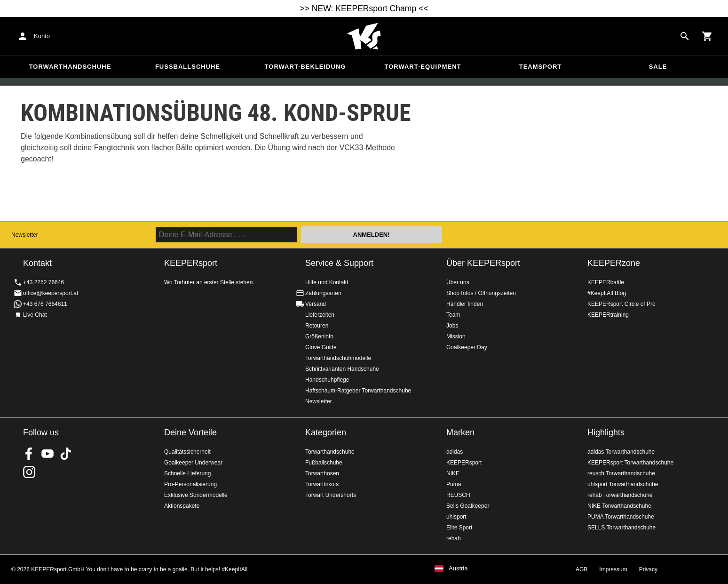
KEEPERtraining (608, 315)
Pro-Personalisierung (190, 484)
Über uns (458, 282)
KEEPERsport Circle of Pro (621, 304)
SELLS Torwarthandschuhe (621, 528)
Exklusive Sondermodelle (196, 495)
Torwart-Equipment (423, 67)
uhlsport (456, 517)
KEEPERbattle (606, 282)
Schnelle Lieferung (187, 473)
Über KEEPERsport (483, 263)
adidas (455, 452)
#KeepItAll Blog (607, 293)
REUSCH (458, 495)
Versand (316, 304)
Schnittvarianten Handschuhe (342, 369)
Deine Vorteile (190, 432)
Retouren (317, 326)
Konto (42, 36)
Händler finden (465, 304)
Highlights (606, 432)
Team (453, 315)
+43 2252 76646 (44, 282)
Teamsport (541, 67)
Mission (456, 336)
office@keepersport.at (51, 293)
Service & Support (339, 263)
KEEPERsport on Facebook (29, 454)
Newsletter (25, 235)
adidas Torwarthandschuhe (621, 452)
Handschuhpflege (327, 380)
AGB (582, 569)
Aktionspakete (182, 506)
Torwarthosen (322, 473)
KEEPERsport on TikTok (66, 454)
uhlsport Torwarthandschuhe (623, 484)
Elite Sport (459, 528)
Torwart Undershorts (331, 495)
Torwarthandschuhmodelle (338, 358)
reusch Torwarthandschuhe (621, 473)
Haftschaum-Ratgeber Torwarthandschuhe (358, 391)
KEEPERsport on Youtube (47, 454)
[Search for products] (685, 36)
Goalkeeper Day (467, 347)
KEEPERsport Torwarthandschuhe (630, 463)
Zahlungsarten (323, 293)
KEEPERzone (614, 263)
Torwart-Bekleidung (305, 67)
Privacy (648, 569)
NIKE (453, 473)
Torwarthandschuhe (70, 67)
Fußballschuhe (188, 67)
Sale (658, 67)
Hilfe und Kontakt (327, 282)
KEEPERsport (464, 463)
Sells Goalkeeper (468, 506)
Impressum (613, 569)
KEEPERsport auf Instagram (29, 472)
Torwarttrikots (322, 484)
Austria (458, 568)
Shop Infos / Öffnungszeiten (481, 293)
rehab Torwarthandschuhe (620, 495)
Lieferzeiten (320, 315)
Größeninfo (319, 336)
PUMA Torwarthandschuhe (621, 517)
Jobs (452, 326)
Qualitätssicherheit (187, 452)
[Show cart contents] (707, 36)
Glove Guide (321, 347)
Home (364, 36)
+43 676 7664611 (45, 304)
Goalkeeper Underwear (193, 463)
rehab (454, 538)
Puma (454, 484)
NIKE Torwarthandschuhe (619, 506)
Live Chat (35, 315)
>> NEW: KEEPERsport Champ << (364, 8)
